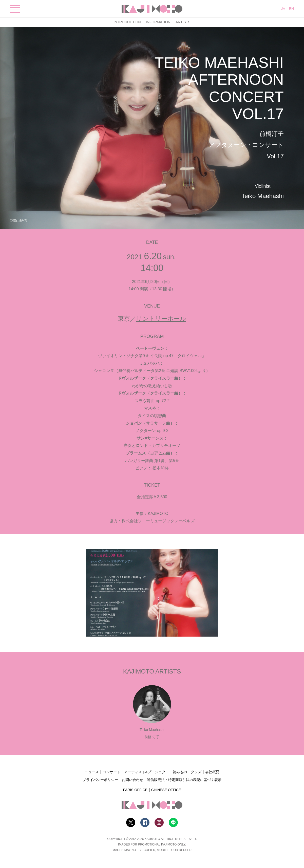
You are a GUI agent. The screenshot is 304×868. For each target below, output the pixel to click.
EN (291, 9)
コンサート (111, 772)
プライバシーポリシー (100, 780)
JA (283, 9)
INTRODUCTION (127, 22)
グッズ (196, 772)
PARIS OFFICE (135, 790)
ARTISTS (183, 22)
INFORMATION (158, 22)
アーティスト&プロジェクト (147, 772)
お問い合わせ (132, 780)
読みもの (180, 772)
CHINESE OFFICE (166, 790)
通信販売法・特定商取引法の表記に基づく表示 (184, 780)
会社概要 (212, 772)
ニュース (92, 772)
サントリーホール (161, 319)
